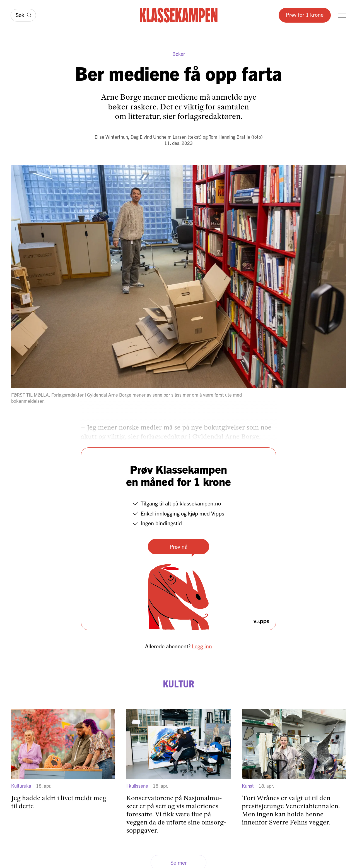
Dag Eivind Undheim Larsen (159, 137)
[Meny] (342, 15)
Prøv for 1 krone (305, 14)
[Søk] (23, 15)
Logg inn (202, 646)
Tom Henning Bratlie (230, 137)
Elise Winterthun (111, 137)
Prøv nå (178, 546)
